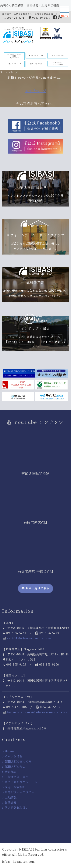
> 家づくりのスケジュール (20, 782)
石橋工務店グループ (14, 64)
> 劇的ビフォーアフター (18, 792)
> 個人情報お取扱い (15, 808)
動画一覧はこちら (35, 588)
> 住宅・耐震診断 (14, 787)
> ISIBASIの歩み (14, 767)
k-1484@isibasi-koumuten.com (30, 638)
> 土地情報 (9, 797)
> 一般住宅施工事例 (15, 777)
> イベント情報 (12, 756)
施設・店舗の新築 (36, 64)
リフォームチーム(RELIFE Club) (58, 64)
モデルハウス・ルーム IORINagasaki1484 (14, 56)
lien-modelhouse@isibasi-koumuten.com (37, 712)
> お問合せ (9, 803)
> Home (8, 751)
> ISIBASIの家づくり (17, 762)
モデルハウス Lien (36, 56)
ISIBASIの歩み (58, 56)
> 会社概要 (9, 772)
